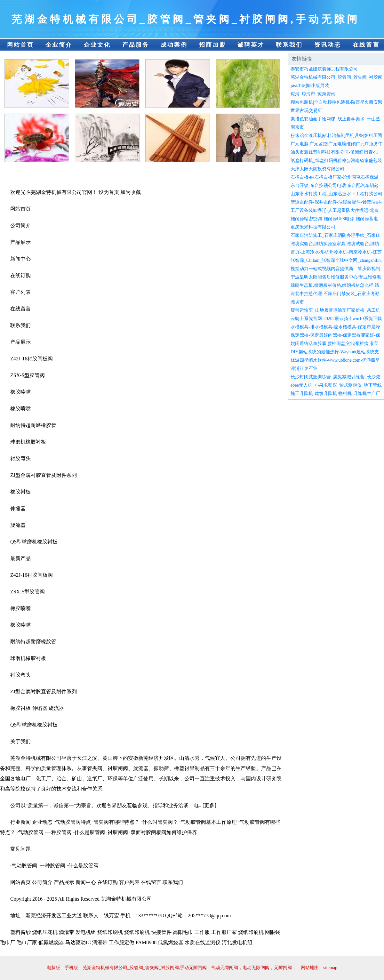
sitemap (330, 968)
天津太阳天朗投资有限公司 (317, 169)
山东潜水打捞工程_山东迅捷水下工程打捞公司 (336, 194)
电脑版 (53, 968)
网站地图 (310, 968)
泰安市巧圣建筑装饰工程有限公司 (324, 69)
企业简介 (59, 45)
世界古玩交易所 (306, 111)
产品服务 (136, 45)
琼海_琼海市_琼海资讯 (313, 94)
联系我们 (289, 45)
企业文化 (97, 45)
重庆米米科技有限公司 (313, 227)
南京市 (297, 127)
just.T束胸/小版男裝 (310, 86)
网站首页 (20, 45)
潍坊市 (297, 302)
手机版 (71, 968)
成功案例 (174, 45)
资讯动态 (328, 45)
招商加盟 (212, 45)
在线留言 (366, 45)
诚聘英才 (251, 45)
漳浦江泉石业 (304, 369)
